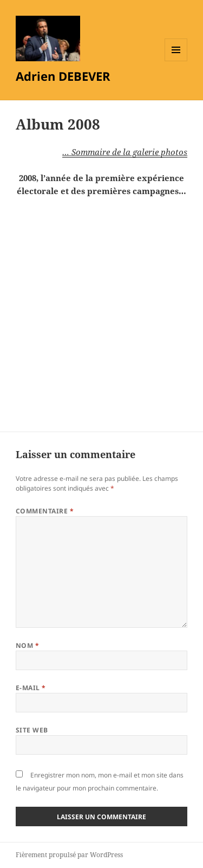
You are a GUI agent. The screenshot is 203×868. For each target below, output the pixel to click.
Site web (32, 730)
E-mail (31, 688)
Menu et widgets (176, 61)
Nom (27, 645)
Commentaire (45, 511)
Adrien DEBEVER (63, 76)
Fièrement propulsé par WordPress (69, 855)
